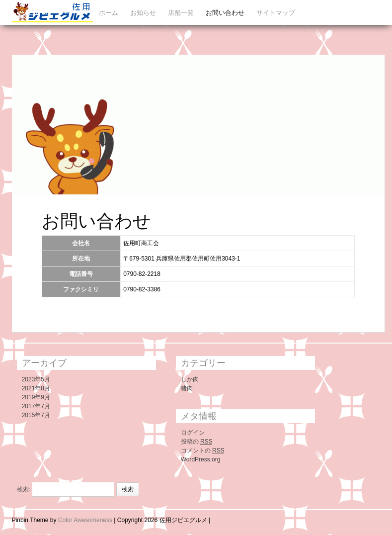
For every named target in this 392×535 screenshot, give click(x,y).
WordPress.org (201, 459)
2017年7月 (36, 406)
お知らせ (143, 13)
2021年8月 (36, 388)
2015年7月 (36, 415)
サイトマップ (276, 13)
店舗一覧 (181, 13)
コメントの (203, 450)
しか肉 (190, 379)
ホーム (109, 13)
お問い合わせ (225, 13)
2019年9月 (36, 397)
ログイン (193, 433)
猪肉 (187, 388)
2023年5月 (36, 379)
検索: (24, 489)
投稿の (197, 442)
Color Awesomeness (85, 520)
